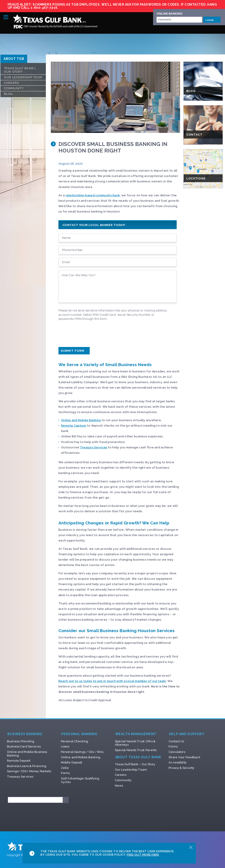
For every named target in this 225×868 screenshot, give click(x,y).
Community (14, 88)
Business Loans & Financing (27, 766)
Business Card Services (24, 746)
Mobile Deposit (72, 762)
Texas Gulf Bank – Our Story (135, 764)
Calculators (177, 752)
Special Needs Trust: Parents (136, 750)
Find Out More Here (143, 855)
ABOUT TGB (14, 59)
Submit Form (74, 351)
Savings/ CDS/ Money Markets (29, 771)
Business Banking (25, 734)
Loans (65, 746)
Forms (65, 773)
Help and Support (187, 734)
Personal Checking (75, 741)
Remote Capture (74, 426)
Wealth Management (136, 734)
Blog (8, 94)
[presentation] (93, 333)
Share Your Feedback (184, 757)
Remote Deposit (19, 761)
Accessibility (178, 762)
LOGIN (212, 20)
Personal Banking (79, 734)
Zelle (65, 768)
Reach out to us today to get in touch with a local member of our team (112, 681)
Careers (11, 83)
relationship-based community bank (93, 195)
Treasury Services (94, 447)
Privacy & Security (181, 768)
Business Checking (21, 741)
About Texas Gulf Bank (138, 757)
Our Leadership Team (23, 77)
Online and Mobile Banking (81, 420)
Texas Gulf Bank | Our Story (20, 70)
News (119, 786)
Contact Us (176, 741)
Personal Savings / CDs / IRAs (82, 752)
